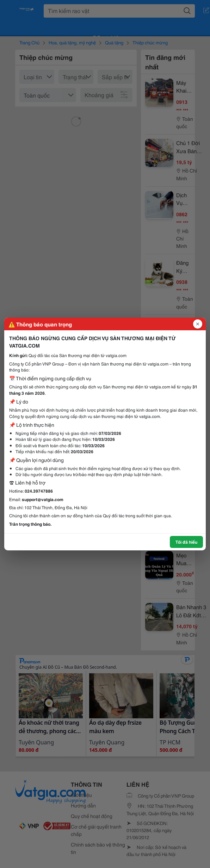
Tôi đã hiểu (186, 542)
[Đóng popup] (198, 324)
